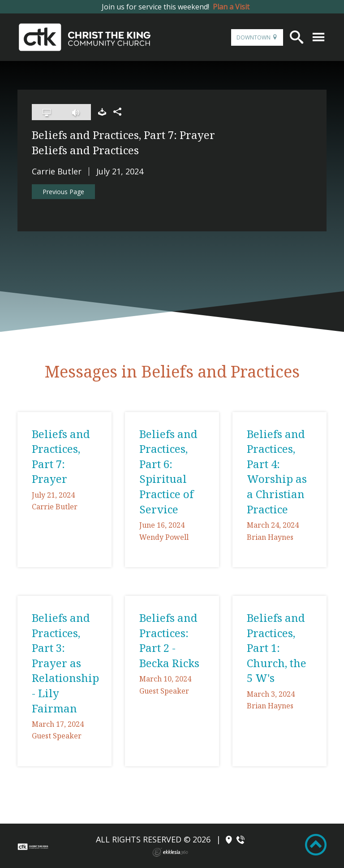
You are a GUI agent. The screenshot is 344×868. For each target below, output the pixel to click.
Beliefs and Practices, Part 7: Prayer (61, 456)
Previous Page (63, 192)
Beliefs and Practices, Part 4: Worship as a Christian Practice (277, 471)
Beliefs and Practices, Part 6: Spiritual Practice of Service (168, 471)
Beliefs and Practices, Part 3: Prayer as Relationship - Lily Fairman (65, 663)
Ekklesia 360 (170, 852)
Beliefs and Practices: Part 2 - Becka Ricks (169, 640)
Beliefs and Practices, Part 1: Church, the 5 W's (277, 648)
